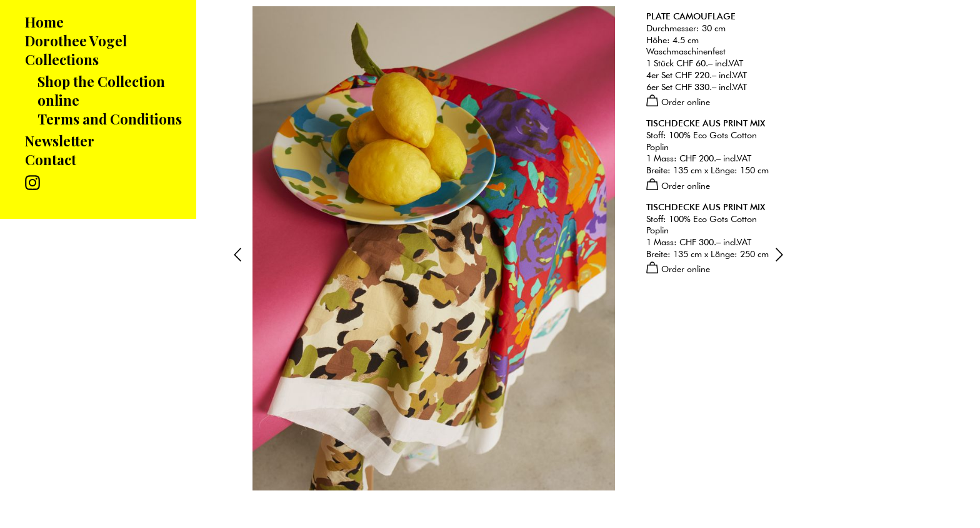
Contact (51, 160)
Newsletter (60, 141)
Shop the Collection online (101, 91)
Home (44, 22)
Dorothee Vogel (76, 41)
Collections (62, 59)
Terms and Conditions (110, 119)
